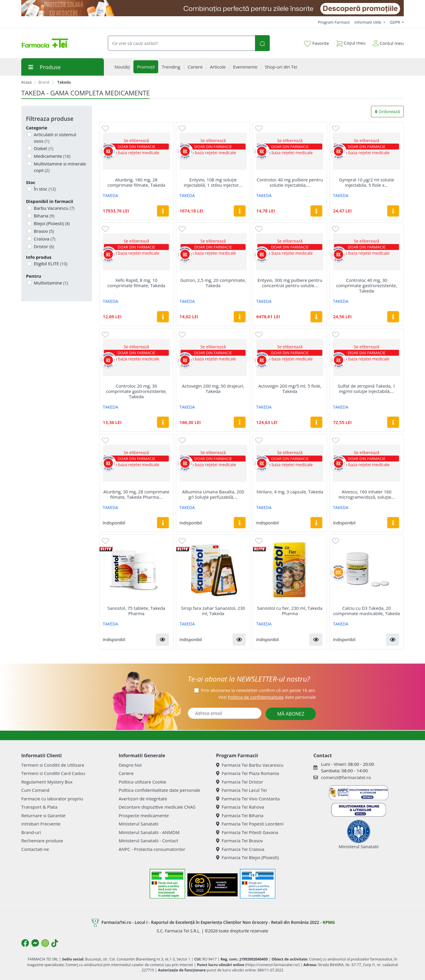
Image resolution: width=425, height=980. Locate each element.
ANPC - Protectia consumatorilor (152, 849)
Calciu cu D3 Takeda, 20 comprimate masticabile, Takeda (367, 611)
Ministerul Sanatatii (139, 824)
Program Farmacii (334, 22)
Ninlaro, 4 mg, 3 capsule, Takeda (290, 492)
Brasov (43, 231)
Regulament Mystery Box (47, 782)
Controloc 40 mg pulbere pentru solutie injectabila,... (290, 182)
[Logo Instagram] (45, 943)
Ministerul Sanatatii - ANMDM (149, 832)
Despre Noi (130, 765)
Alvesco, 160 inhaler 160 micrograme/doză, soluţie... (367, 494)
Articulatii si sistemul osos (55, 138)
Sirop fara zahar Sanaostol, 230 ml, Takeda (213, 611)
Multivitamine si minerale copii (59, 167)
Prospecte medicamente (144, 815)
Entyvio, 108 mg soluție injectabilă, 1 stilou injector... (213, 182)
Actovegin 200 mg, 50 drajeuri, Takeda (213, 389)
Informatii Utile (368, 22)
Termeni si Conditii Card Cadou (53, 773)
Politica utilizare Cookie (142, 782)
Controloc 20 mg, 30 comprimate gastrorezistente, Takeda (136, 391)
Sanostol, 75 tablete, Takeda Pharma (136, 611)
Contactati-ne (35, 849)
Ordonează (387, 112)
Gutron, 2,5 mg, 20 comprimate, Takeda (213, 283)
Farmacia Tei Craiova (240, 849)
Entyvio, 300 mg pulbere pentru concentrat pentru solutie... (290, 283)
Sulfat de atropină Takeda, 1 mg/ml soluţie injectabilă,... (366, 389)
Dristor (44, 246)
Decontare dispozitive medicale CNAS (157, 807)
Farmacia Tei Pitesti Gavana (247, 832)
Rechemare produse (42, 841)
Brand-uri (31, 832)
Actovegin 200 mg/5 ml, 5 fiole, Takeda (290, 389)
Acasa (26, 82)
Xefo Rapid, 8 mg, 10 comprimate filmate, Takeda (136, 283)
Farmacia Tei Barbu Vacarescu (250, 765)
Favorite (316, 43)
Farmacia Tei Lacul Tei (241, 790)
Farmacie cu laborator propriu (52, 799)
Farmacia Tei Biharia (240, 815)
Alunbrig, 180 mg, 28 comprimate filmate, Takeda (136, 182)
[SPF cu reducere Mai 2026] (212, 8)
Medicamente (52, 156)
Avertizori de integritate (143, 799)
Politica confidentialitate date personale (159, 790)
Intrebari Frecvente (41, 824)
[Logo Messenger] (35, 943)
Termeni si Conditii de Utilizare (53, 765)
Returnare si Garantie (43, 815)
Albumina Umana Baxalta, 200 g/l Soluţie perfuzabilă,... (213, 494)
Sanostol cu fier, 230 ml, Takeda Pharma (290, 611)
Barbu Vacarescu (54, 208)
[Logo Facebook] (25, 943)
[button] (162, 640)
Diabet (43, 148)
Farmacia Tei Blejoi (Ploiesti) (247, 857)
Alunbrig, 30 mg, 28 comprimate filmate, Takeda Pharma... (136, 494)
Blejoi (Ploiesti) (51, 223)
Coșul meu (351, 42)
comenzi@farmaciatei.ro (346, 777)
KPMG (329, 922)
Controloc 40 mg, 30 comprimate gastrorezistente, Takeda (367, 285)
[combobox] (181, 43)
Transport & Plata (39, 807)
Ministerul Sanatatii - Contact (148, 841)
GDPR (395, 22)
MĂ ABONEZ (291, 714)
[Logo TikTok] (55, 943)
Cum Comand (35, 790)
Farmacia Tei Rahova (240, 807)
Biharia (44, 216)
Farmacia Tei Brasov (240, 841)
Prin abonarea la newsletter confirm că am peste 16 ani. (258, 690)
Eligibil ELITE (50, 264)
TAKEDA (110, 195)
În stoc (44, 189)
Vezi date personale (267, 697)
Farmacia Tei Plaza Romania (247, 773)
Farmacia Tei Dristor (240, 782)
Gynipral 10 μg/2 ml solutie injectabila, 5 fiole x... (366, 182)
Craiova (44, 239)
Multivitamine (50, 283)
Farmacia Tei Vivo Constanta (248, 799)
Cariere (126, 773)
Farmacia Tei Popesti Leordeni (250, 824)
